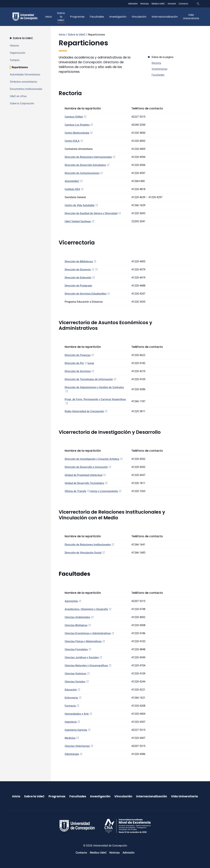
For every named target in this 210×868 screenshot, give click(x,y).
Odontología (72, 754)
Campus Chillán (74, 117)
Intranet (172, 4)
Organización (18, 53)
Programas (77, 17)
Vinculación (139, 17)
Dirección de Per (74, 363)
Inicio (49, 17)
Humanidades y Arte (77, 714)
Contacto (183, 4)
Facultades (97, 17)
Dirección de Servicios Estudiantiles (86, 294)
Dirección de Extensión (78, 278)
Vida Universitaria (191, 17)
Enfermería (71, 698)
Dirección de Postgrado (78, 286)
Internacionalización (165, 17)
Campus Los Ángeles (77, 125)
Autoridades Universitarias (25, 75)
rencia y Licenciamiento (104, 491)
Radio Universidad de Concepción (84, 411)
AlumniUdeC (72, 181)
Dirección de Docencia (78, 270)
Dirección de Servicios (78, 371)
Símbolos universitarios (23, 82)
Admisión (133, 4)
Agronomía (71, 601)
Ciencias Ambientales (77, 617)
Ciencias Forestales (76, 649)
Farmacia (70, 706)
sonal (91, 363)
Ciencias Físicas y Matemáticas (83, 641)
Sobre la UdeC (61, 17)
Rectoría (156, 63)
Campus (15, 60)
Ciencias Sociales (75, 682)
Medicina (70, 738)
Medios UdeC (158, 4)
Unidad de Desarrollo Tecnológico (84, 483)
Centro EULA (72, 141)
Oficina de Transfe (75, 491)
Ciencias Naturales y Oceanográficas (86, 665)
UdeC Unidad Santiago (78, 221)
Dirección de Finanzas (78, 355)
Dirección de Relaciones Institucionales (88, 545)
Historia (14, 46)
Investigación (118, 17)
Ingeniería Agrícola (76, 730)
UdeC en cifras (18, 96)
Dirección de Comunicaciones (82, 173)
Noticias (145, 4)
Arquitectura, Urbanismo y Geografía (86, 609)
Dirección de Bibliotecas (79, 261)
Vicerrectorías (159, 69)
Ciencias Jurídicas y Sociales (82, 657)
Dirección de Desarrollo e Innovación (86, 467)
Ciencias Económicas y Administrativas (88, 633)
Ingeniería (71, 722)
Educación (71, 690)
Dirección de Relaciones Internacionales (88, 157)
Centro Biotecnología (77, 133)
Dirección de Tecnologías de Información (89, 379)
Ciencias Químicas (75, 674)
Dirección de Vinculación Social (83, 553)
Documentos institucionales (26, 89)
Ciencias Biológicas (76, 625)
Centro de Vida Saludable (80, 205)
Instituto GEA (72, 189)
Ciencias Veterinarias (77, 746)
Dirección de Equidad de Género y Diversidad (91, 213)
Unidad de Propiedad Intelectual (84, 475)
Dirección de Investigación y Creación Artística (92, 459)
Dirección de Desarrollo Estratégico (85, 165)
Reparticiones (20, 67)
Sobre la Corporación (22, 103)
